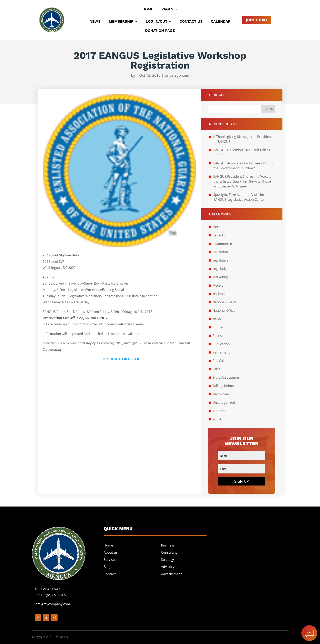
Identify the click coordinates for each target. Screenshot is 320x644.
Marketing (220, 277)
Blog (107, 567)
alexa (216, 227)
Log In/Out (157, 22)
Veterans (219, 411)
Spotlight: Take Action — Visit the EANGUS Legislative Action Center (239, 197)
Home (148, 9)
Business (168, 545)
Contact (110, 574)
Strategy (167, 560)
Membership (121, 22)
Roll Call (218, 361)
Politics (218, 336)
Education (220, 252)
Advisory (168, 567)
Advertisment (171, 574)
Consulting (169, 552)
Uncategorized (177, 75)
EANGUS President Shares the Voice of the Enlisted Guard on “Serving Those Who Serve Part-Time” (243, 181)
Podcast (219, 327)
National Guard (224, 302)
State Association (226, 377)
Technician (221, 394)
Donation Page (160, 31)
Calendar (221, 22)
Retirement (221, 352)
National (219, 294)
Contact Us (191, 22)
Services (110, 560)
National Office (224, 310)
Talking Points (223, 386)
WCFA (217, 419)
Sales (216, 369)
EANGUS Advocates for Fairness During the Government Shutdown (243, 166)
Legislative (220, 260)
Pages (167, 9)
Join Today (257, 20)
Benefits (219, 235)
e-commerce (222, 244)
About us (111, 552)
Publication (221, 344)
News (95, 22)
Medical (218, 285)
